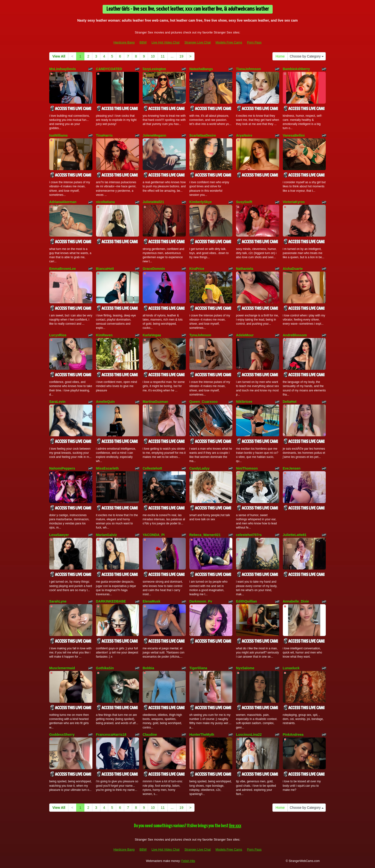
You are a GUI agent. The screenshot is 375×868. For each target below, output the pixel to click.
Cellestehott (152, 468)
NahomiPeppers (62, 468)
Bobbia (148, 668)
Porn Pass (254, 42)
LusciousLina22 (249, 735)
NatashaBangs (201, 69)
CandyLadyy (200, 468)
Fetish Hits (188, 861)
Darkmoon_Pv (201, 601)
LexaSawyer (59, 535)
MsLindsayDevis (63, 69)
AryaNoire (244, 135)
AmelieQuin (106, 402)
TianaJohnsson (248, 69)
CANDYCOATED (109, 69)
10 (153, 56)
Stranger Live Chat (197, 42)
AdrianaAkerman (63, 202)
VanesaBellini (294, 135)
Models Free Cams (229, 42)
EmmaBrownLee (63, 269)
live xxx (235, 826)
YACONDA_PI (154, 535)
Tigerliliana (198, 668)
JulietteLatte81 (295, 535)
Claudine (150, 735)
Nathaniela (245, 269)
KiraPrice (197, 269)
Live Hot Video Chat (166, 42)
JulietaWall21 (153, 202)
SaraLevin (57, 402)
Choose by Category (307, 56)
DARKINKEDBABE (111, 601)
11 (163, 56)
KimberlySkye (201, 202)
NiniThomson (247, 468)
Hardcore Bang (124, 42)
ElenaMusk (151, 601)
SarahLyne (58, 601)
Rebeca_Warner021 (205, 535)
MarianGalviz (106, 535)
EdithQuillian (246, 601)
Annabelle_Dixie (296, 601)
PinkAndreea (293, 735)
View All (59, 56)
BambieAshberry (296, 69)
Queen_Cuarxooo (204, 402)
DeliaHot (290, 402)
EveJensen (292, 468)
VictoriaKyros (294, 202)
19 (181, 56)
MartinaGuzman (155, 402)
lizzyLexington (154, 69)
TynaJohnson (200, 335)
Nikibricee (244, 402)
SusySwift (244, 202)
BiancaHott (105, 269)
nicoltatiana (106, 202)
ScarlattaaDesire (203, 135)
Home (280, 56)
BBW (143, 42)
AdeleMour (245, 335)
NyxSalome (245, 668)
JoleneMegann (154, 135)
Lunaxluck (291, 668)
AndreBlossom (295, 335)
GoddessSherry (62, 735)
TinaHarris (104, 135)
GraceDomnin (154, 269)
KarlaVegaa (152, 335)
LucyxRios (58, 335)
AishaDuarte (293, 269)
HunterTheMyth (202, 735)
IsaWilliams (58, 135)
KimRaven (104, 335)
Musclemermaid (62, 668)
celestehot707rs (249, 535)
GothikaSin (105, 668)
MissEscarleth (107, 468)
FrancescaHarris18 (111, 735)
